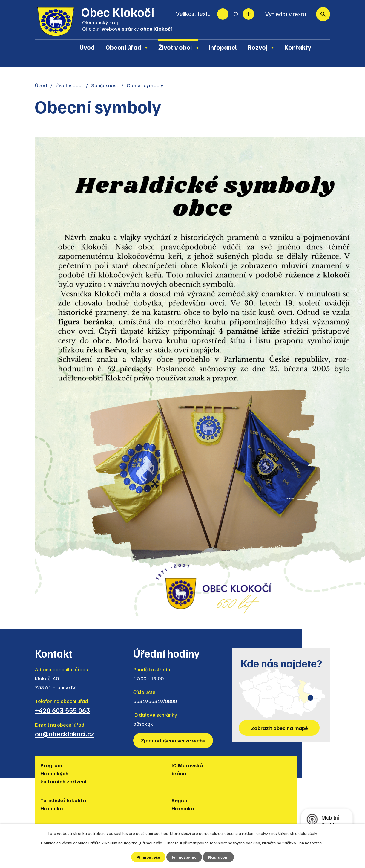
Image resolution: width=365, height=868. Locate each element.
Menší (223, 14)
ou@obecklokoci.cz (65, 734)
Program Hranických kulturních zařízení (54, 777)
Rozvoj (257, 47)
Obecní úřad (123, 47)
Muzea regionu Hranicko (256, 769)
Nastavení (219, 857)
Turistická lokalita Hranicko (151, 773)
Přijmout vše (148, 857)
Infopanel (223, 47)
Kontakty (298, 47)
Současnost (105, 85)
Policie (295, 765)
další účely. (308, 833)
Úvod (87, 47)
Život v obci (175, 47)
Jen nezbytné (184, 857)
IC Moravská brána (105, 769)
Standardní (236, 14)
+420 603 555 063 (62, 710)
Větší (249, 14)
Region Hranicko (199, 769)
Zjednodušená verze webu (174, 740)
